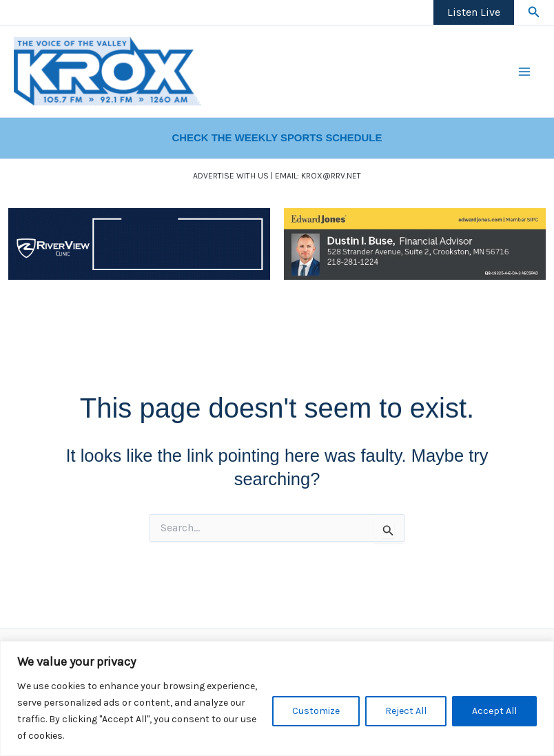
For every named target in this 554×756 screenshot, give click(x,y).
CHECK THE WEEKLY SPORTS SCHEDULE (277, 138)
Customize (316, 711)
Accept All (494, 711)
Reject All (406, 711)
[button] (534, 12)
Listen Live (474, 12)
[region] (277, 698)
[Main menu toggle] (525, 72)
